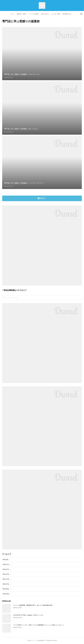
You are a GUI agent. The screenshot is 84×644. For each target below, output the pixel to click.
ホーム (13, 14)
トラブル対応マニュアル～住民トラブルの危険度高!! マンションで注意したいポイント (39, 625)
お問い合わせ (45, 14)
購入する (41, 198)
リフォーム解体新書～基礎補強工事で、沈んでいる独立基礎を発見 (33, 605)
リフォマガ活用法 (33, 14)
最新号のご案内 (21, 14)
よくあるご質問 (56, 14)
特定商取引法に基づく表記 (68, 14)
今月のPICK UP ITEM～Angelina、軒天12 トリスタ (28, 615)
